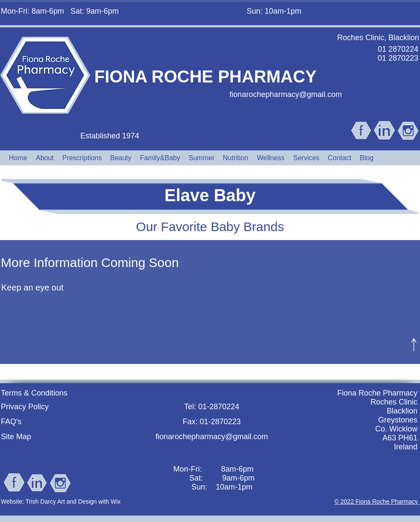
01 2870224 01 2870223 (398, 54)
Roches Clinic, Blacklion (378, 38)
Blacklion (402, 411)
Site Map (16, 437)
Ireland (406, 447)
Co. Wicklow (396, 429)
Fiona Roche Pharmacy (377, 393)
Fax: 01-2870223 (212, 422)
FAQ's (11, 422)
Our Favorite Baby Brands (210, 227)
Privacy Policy (25, 407)
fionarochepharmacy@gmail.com (286, 94)
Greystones (398, 420)
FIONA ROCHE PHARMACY (206, 76)
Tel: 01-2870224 (211, 407)
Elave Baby (210, 195)
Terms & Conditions (34, 393)
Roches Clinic (394, 402)
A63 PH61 (400, 438)
